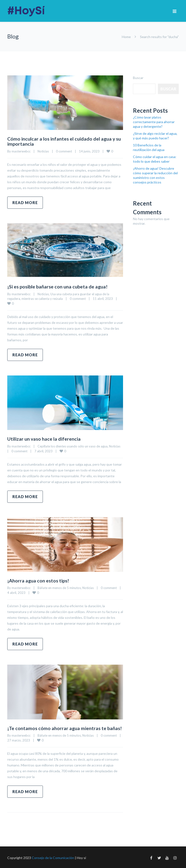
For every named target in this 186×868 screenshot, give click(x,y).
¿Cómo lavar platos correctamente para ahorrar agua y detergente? (154, 122)
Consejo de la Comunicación (53, 857)
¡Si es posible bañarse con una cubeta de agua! (58, 286)
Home (126, 37)
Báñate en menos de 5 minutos (59, 587)
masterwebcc (21, 151)
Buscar (138, 78)
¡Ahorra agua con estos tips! (38, 580)
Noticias (43, 151)
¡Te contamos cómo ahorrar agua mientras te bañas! (65, 727)
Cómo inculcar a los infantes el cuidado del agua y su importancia (64, 141)
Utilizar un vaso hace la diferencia (44, 438)
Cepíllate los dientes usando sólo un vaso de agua (73, 446)
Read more (25, 202)
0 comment (64, 151)
